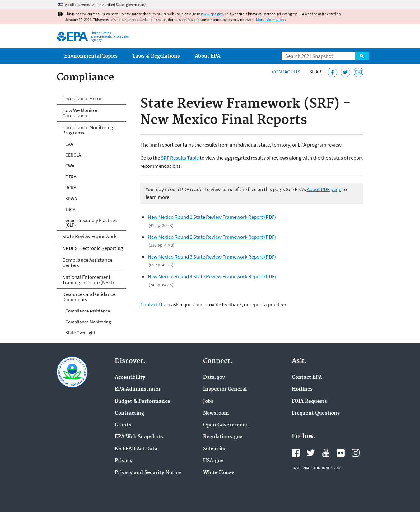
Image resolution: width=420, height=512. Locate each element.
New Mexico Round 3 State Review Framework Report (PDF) (212, 257)
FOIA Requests (309, 402)
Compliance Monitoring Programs (88, 130)
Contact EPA (307, 378)
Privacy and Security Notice (148, 473)
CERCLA (73, 155)
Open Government (226, 425)
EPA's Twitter (311, 453)
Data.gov (214, 378)
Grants (123, 425)
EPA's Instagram (356, 453)
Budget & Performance (142, 402)
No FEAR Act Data (136, 449)
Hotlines (302, 389)
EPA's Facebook (296, 453)
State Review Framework (89, 236)
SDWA (71, 198)
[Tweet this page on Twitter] (345, 72)
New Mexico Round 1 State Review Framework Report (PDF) (212, 217)
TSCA (70, 209)
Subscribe (215, 449)
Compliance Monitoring (88, 322)
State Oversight (80, 333)
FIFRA (71, 177)
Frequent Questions (316, 413)
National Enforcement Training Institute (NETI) (88, 280)
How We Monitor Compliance (80, 113)
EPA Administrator (138, 389)
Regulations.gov (223, 437)
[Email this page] (359, 72)
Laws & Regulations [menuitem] (156, 56)
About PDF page (324, 189)
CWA (70, 166)
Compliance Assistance (88, 311)
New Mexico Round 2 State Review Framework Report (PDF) (212, 237)
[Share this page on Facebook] (332, 72)
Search (362, 56)
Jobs (208, 402)
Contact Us (286, 72)
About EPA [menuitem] (208, 56)
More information (270, 19)
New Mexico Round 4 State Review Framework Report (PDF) (212, 276)
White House (219, 473)
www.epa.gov (212, 14)
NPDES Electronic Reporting (93, 248)
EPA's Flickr (341, 453)
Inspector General (225, 389)
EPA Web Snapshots (139, 437)
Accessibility (130, 378)
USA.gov (213, 461)
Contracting (129, 413)
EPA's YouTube (326, 453)
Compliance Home (82, 98)
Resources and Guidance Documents (89, 297)
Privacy (124, 461)
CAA (69, 144)
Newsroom (216, 413)
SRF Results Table (180, 158)
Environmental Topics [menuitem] (91, 56)
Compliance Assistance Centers (87, 263)
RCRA (71, 188)
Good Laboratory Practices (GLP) (91, 223)
